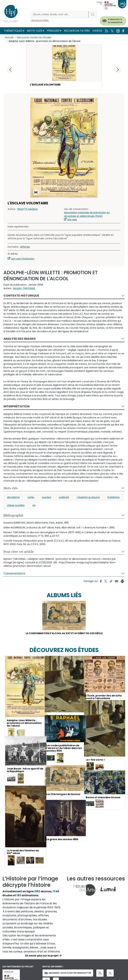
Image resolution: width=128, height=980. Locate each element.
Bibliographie (13, 516)
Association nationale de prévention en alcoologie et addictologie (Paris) (87, 215)
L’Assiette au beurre (88, 498)
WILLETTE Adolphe (27, 209)
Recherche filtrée (77, 31)
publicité (64, 498)
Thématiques (13, 31)
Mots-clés (35, 31)
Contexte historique (21, 296)
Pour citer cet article (19, 552)
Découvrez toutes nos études (34, 38)
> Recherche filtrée (40, 20)
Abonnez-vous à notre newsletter (68, 974)
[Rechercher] (60, 14)
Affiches (25, 247)
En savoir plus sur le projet (42, 956)
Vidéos (97, 31)
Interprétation (16, 407)
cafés (31, 498)
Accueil (9, 38)
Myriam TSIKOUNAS (24, 289)
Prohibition (114, 498)
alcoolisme (13, 498)
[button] (118, 70)
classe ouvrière (16, 506)
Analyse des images (20, 339)
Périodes (53, 31)
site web (72, 220)
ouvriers (47, 498)
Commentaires (14, 574)
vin (34, 506)
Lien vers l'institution (23, 259)
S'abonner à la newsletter (115, 21)
